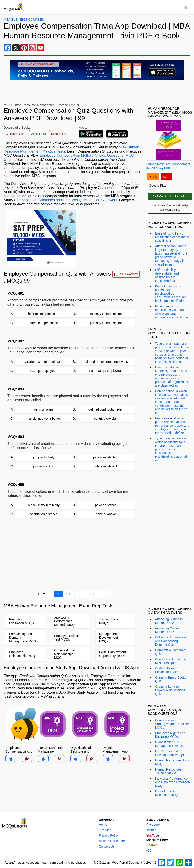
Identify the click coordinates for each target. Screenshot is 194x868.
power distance (106, 505)
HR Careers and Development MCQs (169, 753)
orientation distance (44, 514)
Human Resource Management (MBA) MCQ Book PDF (168, 166)
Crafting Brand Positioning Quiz (167, 670)
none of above (106, 514)
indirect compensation (44, 314)
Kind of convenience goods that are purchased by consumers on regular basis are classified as (171, 294)
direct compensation (44, 323)
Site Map (105, 830)
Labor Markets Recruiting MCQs (167, 793)
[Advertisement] (73, 555)
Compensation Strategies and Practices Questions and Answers (66, 200)
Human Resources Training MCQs (168, 771)
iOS (149, 850)
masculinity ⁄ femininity (44, 505)
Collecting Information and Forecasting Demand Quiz (170, 641)
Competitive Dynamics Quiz (171, 652)
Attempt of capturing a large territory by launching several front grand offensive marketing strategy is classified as (171, 255)
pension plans (44, 409)
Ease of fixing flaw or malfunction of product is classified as (172, 237)
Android (152, 845)
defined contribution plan (106, 409)
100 (69, 594)
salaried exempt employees (44, 362)
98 (50, 594)
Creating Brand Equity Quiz (171, 679)
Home (103, 825)
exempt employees (44, 371)
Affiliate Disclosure (112, 841)
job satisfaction (44, 466)
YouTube (153, 835)
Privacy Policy (109, 835)
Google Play (158, 186)
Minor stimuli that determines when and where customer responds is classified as (172, 312)
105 (82, 594)
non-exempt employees (106, 371)
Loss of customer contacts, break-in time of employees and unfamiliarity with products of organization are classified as (172, 376)
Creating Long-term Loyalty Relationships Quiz (170, 690)
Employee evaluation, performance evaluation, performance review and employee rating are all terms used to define (172, 426)
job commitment (106, 466)
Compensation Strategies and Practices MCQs (172, 724)
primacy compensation (106, 323)
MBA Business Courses (24, 20)
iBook (153, 177)
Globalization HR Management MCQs (169, 744)
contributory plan (106, 419)
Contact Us (107, 846)
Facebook (153, 825)
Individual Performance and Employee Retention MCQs (173, 782)
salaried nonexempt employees (106, 362)
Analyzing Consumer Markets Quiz (170, 630)
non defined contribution (44, 419)
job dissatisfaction (106, 457)
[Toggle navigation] (186, 7)
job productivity (44, 457)
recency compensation (106, 314)
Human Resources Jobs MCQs (172, 762)
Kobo (167, 177)
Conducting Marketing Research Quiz (171, 661)
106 (92, 594)
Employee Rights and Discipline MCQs (170, 735)
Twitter (151, 830)
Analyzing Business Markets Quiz (169, 621)
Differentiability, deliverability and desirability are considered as (167, 275)
